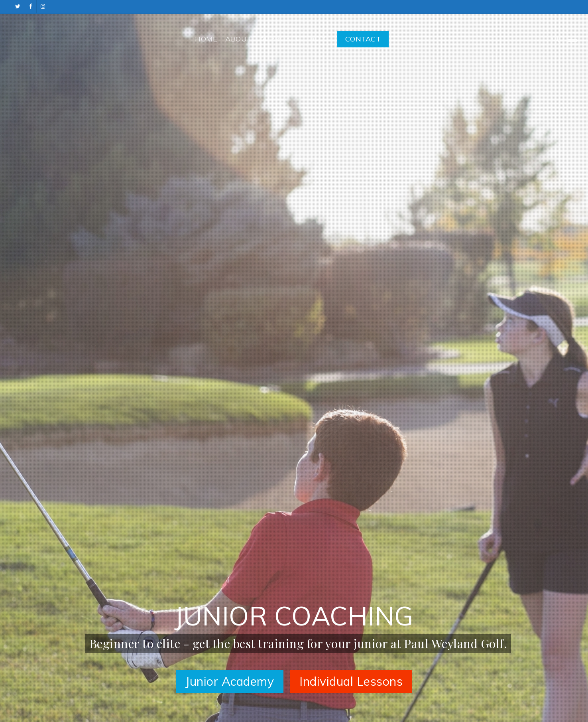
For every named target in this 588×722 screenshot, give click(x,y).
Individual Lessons (351, 681)
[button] (572, 39)
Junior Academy (230, 681)
